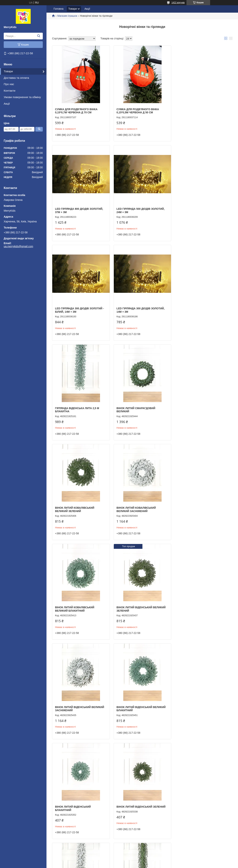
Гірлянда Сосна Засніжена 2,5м (200, 801)
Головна (58, 9)
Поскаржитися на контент (110, 864)
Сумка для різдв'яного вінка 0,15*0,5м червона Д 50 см (137, 110)
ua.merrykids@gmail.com (18, 246)
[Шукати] (39, 36)
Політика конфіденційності (139, 864)
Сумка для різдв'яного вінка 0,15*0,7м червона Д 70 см (76, 110)
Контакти (9, 91)
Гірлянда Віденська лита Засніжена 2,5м (134, 605)
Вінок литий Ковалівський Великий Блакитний (135, 407)
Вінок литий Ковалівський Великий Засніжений (75, 407)
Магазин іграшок (67, 16)
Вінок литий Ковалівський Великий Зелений (196, 308)
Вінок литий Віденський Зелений (80, 603)
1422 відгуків (178, 3)
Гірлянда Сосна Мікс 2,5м (73, 801)
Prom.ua (136, 861)
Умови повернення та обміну (22, 97)
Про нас (9, 84)
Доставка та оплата (16, 78)
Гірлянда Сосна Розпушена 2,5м (200, 702)
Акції (7, 104)
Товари (8, 71)
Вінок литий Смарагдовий (135, 702)
